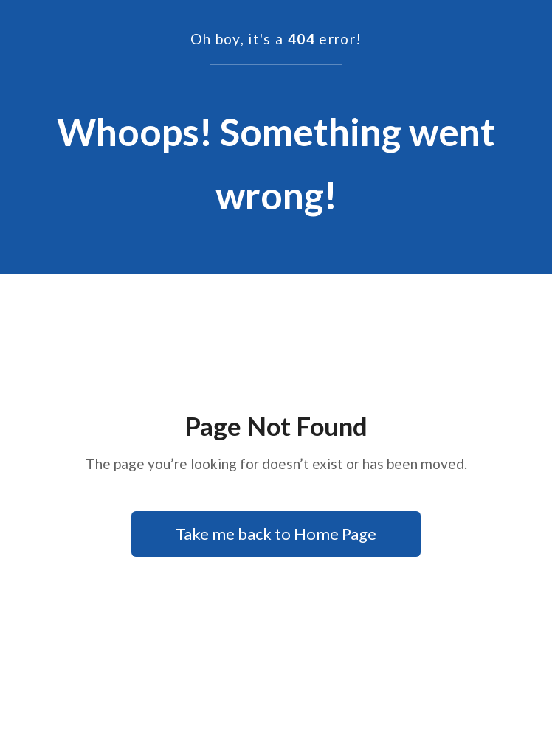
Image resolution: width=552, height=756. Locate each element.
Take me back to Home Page (276, 534)
